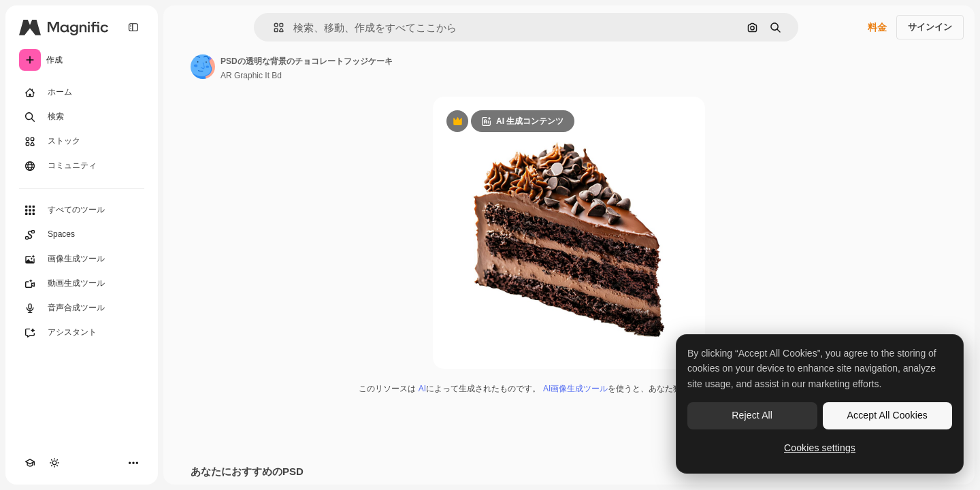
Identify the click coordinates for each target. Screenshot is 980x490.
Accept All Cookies (887, 415)
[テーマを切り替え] (54, 463)
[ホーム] (82, 93)
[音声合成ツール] (82, 308)
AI (422, 389)
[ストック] (82, 142)
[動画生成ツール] (82, 284)
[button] (273, 28)
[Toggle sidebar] (133, 27)
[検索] (82, 117)
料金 (877, 27)
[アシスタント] (82, 333)
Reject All (752, 415)
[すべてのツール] (82, 210)
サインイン (930, 27)
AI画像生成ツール (575, 389)
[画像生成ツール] (82, 259)
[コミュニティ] (82, 166)
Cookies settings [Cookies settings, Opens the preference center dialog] (820, 448)
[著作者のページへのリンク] (203, 67)
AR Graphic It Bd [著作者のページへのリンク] (251, 76)
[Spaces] (82, 235)
